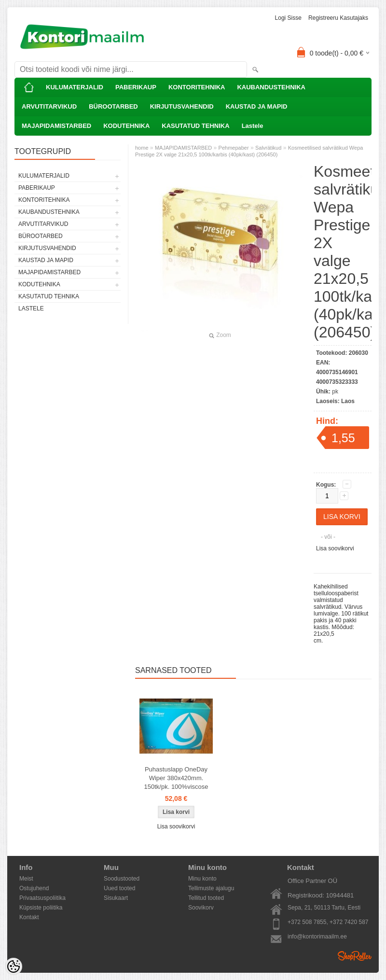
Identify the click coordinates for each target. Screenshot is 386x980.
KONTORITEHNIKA (197, 87)
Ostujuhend (34, 888)
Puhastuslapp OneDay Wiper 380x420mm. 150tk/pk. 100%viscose (176, 778)
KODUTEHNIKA (126, 126)
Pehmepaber (234, 148)
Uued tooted (119, 888)
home (142, 148)
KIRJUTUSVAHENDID (182, 106)
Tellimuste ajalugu (211, 888)
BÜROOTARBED (113, 106)
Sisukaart (116, 898)
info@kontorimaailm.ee (317, 937)
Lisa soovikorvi (335, 548)
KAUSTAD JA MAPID (257, 106)
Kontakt (29, 917)
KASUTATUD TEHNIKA (195, 126)
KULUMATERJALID (75, 87)
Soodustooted (122, 879)
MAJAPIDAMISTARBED (56, 126)
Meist (26, 879)
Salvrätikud (268, 148)
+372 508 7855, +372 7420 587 (328, 922)
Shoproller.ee (355, 956)
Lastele (253, 126)
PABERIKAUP (136, 87)
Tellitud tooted (206, 898)
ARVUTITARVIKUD (49, 106)
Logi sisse (288, 18)
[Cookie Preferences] (14, 966)
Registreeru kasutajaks (338, 18)
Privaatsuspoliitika (42, 898)
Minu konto (202, 879)
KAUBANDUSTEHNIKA (271, 87)
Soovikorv (201, 908)
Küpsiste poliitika (41, 908)
